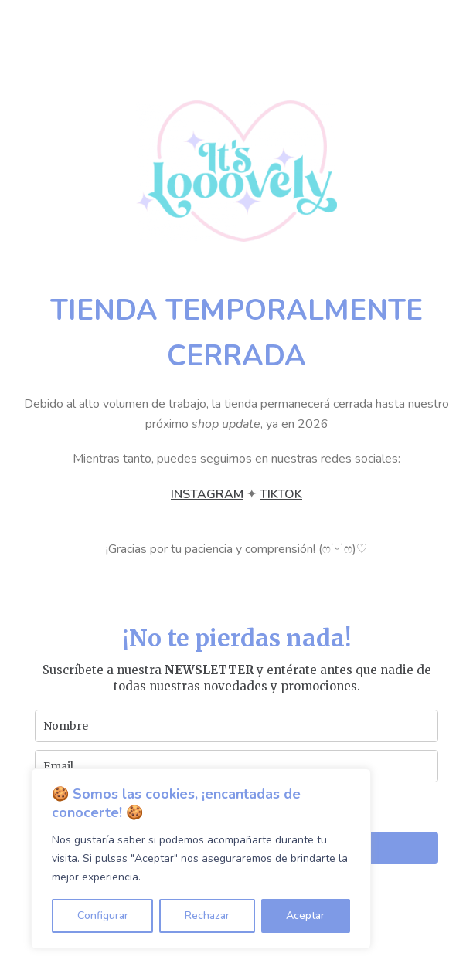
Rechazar (207, 916)
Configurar (103, 916)
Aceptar (305, 916)
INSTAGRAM (207, 494)
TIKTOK (281, 494)
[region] (201, 859)
